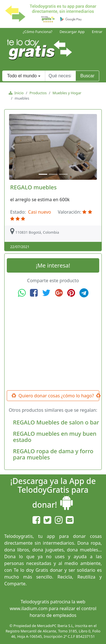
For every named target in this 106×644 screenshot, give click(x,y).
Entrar (97, 32)
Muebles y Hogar (67, 93)
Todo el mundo (22, 76)
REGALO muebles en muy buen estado (55, 437)
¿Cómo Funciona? (37, 32)
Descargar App (72, 32)
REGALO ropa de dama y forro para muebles (53, 454)
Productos (38, 93)
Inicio (18, 93)
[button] (14, 147)
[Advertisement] (53, 344)
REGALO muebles (33, 187)
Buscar (87, 76)
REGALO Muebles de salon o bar (56, 422)
